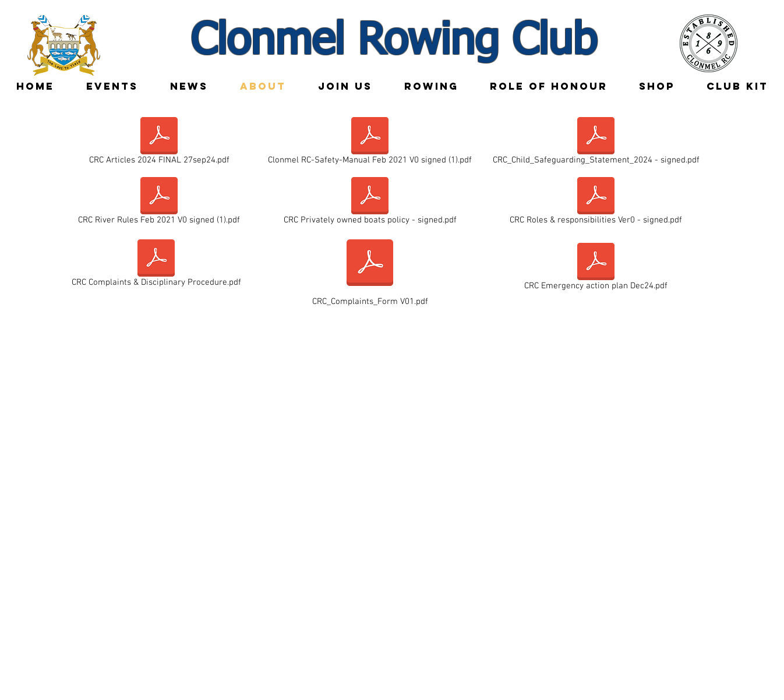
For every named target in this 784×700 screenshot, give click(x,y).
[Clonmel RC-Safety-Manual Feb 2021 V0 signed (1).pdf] (370, 143)
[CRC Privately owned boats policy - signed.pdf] (370, 203)
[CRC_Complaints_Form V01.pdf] (370, 270)
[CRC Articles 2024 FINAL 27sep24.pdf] (159, 143)
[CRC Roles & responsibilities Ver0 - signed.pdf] (596, 203)
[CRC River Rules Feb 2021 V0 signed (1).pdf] (159, 203)
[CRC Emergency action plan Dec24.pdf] (596, 269)
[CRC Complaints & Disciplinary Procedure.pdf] (156, 266)
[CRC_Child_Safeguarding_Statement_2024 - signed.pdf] (596, 143)
